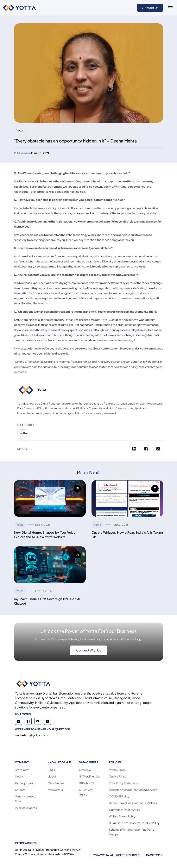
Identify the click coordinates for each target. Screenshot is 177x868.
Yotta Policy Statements (124, 783)
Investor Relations (26, 808)
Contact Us (150, 8)
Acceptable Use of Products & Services (133, 790)
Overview (85, 770)
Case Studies (56, 783)
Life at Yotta (22, 770)
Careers (20, 790)
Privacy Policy (117, 770)
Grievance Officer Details (125, 810)
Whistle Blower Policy (122, 816)
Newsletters (55, 790)
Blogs (51, 770)
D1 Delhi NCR (87, 783)
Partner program (25, 783)
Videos (52, 776)
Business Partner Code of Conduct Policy (134, 823)
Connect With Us (88, 650)
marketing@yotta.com (31, 735)
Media (19, 776)
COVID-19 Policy (119, 796)
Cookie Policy (117, 776)
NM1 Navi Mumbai (89, 776)
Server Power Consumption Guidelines (133, 803)
